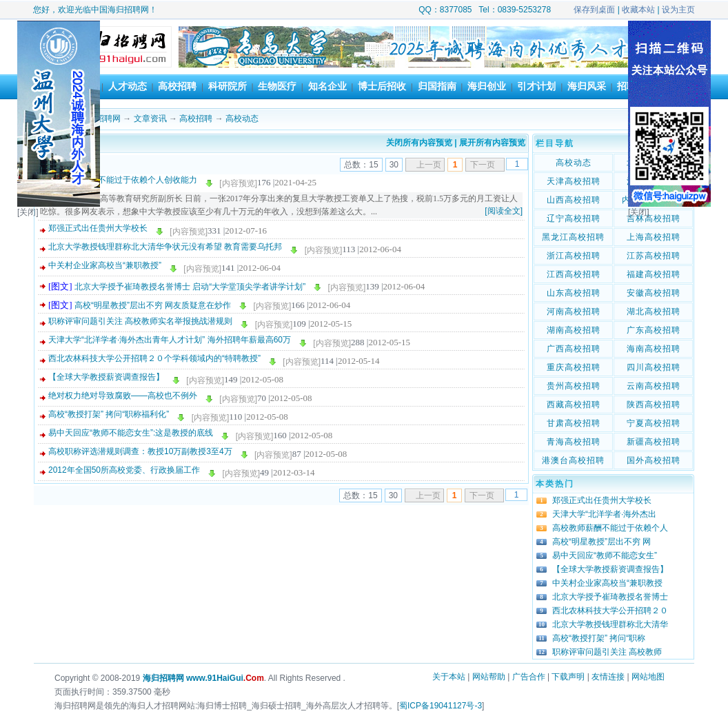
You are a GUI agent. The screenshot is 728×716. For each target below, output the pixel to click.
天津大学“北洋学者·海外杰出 (604, 514)
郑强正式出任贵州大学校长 (98, 228)
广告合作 (529, 677)
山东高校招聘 (574, 293)
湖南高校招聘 (574, 330)
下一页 (483, 165)
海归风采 (587, 86)
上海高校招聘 (654, 237)
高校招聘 (177, 86)
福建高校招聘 (654, 274)
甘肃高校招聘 (574, 423)
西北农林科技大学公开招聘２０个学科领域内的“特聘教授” (154, 358)
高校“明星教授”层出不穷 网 (601, 542)
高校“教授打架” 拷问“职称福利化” (109, 414)
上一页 (429, 165)
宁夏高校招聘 (654, 423)
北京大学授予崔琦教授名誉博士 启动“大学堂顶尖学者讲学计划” (190, 287)
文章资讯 (150, 119)
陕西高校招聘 (654, 405)
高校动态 (242, 119)
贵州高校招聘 (574, 386)
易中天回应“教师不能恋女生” (605, 555)
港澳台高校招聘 (573, 460)
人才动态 (128, 86)
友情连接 (608, 677)
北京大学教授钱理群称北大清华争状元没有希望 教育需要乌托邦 (165, 247)
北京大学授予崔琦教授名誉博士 (610, 597)
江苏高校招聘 (654, 256)
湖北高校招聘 (654, 311)
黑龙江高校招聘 (573, 237)
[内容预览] (238, 183)
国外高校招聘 (654, 460)
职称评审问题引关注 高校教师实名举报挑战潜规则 (140, 321)
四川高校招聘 (654, 367)
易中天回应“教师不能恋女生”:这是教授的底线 (131, 433)
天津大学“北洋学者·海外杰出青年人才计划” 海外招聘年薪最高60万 (170, 340)
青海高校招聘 (574, 442)
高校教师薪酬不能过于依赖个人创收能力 (123, 180)
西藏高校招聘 (574, 405)
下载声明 (568, 677)
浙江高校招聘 (574, 256)
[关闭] (28, 212)
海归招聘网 (100, 119)
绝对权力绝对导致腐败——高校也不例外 (123, 396)
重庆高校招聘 (574, 367)
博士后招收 (382, 86)
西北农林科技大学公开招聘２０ (610, 611)
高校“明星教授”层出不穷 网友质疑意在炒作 (153, 305)
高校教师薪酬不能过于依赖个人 (610, 528)
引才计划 (536, 86)
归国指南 (437, 86)
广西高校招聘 (574, 349)
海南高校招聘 (654, 349)
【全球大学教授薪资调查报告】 (106, 377)
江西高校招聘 (574, 274)
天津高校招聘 (574, 181)
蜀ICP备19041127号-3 (441, 706)
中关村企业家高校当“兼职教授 (607, 583)
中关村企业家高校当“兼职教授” (105, 265)
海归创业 (487, 86)
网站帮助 (489, 677)
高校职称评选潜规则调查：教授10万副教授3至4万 (140, 451)
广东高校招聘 (654, 330)
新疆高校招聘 (654, 442)
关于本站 (449, 677)
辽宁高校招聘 (574, 218)
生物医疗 (277, 86)
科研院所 (228, 86)
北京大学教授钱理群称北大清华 (610, 624)
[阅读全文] (504, 211)
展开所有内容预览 (492, 143)
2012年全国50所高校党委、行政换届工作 (124, 470)
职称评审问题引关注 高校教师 (607, 652)
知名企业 (327, 86)
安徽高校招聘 (654, 293)
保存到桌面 (594, 10)
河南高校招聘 (574, 311)
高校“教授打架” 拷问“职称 (599, 638)
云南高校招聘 (654, 386)
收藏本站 (638, 10)
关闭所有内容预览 (419, 143)
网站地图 (648, 677)
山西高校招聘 (574, 200)
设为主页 (678, 10)
